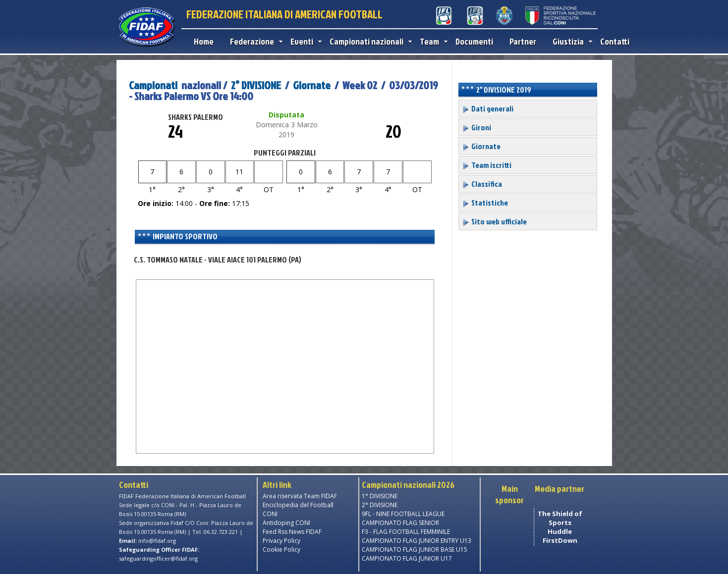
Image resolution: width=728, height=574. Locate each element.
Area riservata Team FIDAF (300, 496)
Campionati (153, 85)
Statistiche (485, 203)
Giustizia (570, 41)
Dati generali (488, 108)
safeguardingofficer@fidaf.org (158, 558)
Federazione (254, 41)
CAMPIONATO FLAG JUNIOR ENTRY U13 (417, 541)
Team (431, 41)
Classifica (482, 184)
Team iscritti (487, 165)
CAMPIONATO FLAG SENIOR (400, 523)
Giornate (312, 85)
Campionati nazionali (368, 41)
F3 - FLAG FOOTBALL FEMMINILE (406, 532)
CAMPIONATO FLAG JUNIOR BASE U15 (415, 549)
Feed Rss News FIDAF (292, 532)
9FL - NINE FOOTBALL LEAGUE (403, 514)
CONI (270, 514)
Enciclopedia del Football (298, 505)
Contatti (615, 41)
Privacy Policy (281, 541)
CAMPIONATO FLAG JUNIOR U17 (407, 558)
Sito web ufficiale (494, 221)
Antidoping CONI (286, 523)
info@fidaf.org (157, 541)
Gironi (476, 127)
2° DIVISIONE (256, 85)
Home (204, 41)
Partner (523, 41)
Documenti (474, 41)
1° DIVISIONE (380, 496)
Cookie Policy (281, 549)
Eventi (304, 41)
